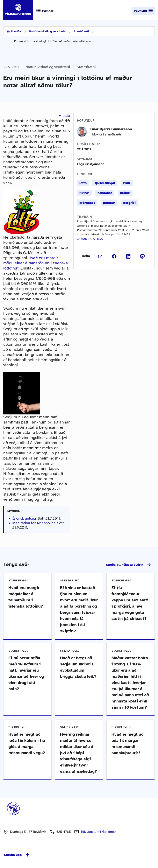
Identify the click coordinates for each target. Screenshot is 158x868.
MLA (100, 239)
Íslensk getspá (24, 518)
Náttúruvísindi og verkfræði (47, 31)
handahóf (105, 193)
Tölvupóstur (98, 832)
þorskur (109, 203)
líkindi (84, 193)
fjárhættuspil (105, 183)
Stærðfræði (81, 31)
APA (92, 239)
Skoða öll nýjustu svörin (129, 565)
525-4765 (64, 832)
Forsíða (16, 31)
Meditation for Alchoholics (34, 523)
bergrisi (129, 203)
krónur (125, 193)
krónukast (87, 203)
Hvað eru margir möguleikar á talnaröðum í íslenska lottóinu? (36, 263)
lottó (83, 183)
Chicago (82, 239)
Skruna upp (17, 855)
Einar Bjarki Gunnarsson (111, 129)
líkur (127, 183)
